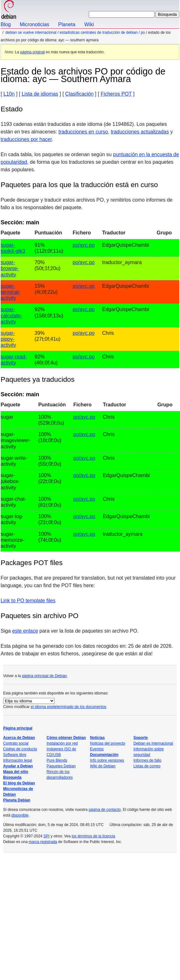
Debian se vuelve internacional (31, 32)
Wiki (89, 24)
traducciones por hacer (26, 139)
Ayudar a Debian (18, 766)
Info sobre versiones (107, 760)
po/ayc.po (84, 245)
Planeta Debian (17, 800)
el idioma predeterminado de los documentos (68, 707)
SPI (47, 836)
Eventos (97, 749)
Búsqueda (12, 777)
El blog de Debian (19, 783)
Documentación (104, 755)
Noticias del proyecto (108, 743)
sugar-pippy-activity (8, 339)
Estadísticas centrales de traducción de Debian (99, 32)
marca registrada (43, 842)
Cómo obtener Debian (66, 738)
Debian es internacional (153, 743)
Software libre (15, 755)
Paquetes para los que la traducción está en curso (79, 185)
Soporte (141, 738)
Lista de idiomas (40, 94)
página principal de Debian (44, 676)
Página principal (18, 728)
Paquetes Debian (61, 766)
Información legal (18, 760)
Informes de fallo (148, 760)
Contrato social (16, 743)
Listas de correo (147, 766)
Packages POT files (32, 563)
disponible (20, 815)
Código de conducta (20, 749)
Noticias (97, 738)
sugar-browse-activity (10, 268)
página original (33, 52)
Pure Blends (57, 760)
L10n (9, 94)
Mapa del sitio (16, 772)
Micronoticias (34, 24)
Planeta (67, 24)
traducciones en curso (83, 132)
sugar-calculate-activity (11, 315)
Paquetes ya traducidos (38, 379)
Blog (6, 24)
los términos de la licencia (93, 836)
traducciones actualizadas (140, 132)
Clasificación (80, 94)
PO (143, 32)
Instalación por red (62, 743)
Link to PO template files (28, 601)
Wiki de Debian (103, 766)
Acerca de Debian (19, 738)
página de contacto (105, 810)
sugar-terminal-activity (10, 292)
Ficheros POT (116, 94)
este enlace (25, 631)
